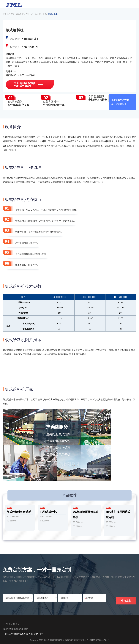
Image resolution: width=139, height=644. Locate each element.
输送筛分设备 (41, 14)
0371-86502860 (11, 624)
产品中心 (30, 14)
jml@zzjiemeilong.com (16, 629)
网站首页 (20, 14)
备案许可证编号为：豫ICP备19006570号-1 (91, 640)
